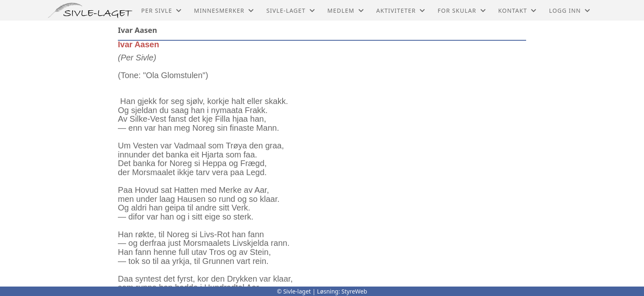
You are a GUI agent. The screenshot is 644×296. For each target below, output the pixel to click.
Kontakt (517, 10)
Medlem (346, 10)
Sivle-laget (291, 10)
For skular (462, 10)
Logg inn (570, 10)
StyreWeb (354, 291)
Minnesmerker (224, 10)
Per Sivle (162, 10)
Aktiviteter (401, 10)
